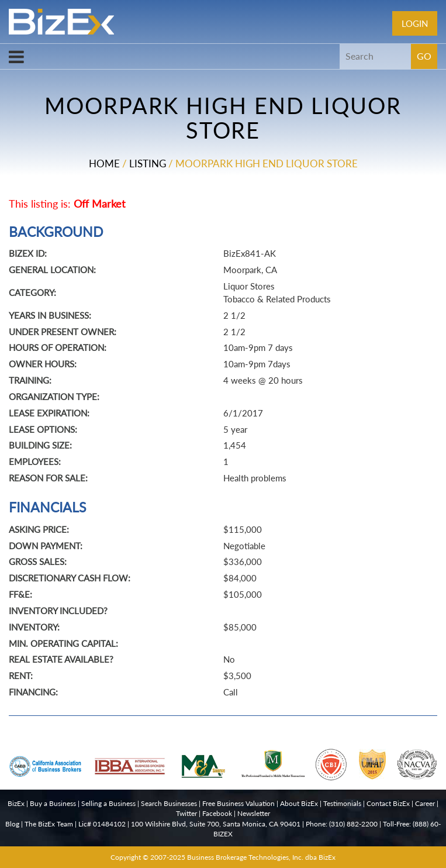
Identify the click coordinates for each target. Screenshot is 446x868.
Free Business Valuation (238, 803)
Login (415, 23)
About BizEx (299, 803)
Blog (12, 824)
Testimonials (342, 803)
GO (424, 56)
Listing (148, 163)
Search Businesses (169, 803)
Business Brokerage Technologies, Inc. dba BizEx (261, 857)
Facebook (217, 813)
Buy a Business (53, 803)
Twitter (186, 813)
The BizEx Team (49, 824)
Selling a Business (108, 803)
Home (104, 163)
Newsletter (254, 813)
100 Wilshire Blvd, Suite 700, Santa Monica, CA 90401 (216, 824)
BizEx (16, 803)
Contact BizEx (388, 803)
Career (425, 803)
